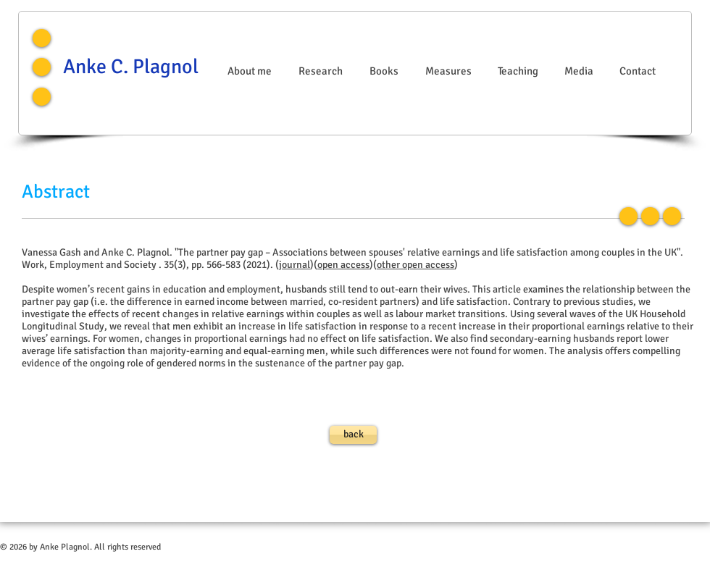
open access (343, 265)
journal (295, 265)
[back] (353, 435)
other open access (415, 265)
